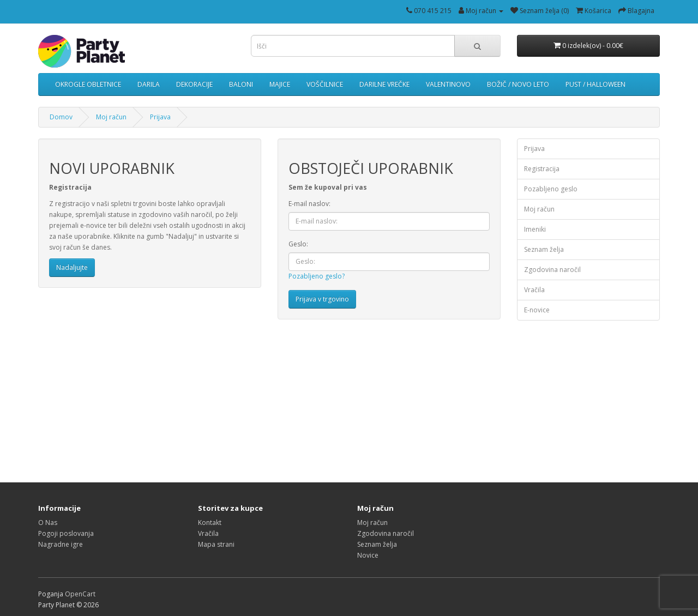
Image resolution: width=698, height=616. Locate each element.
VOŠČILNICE (325, 84)
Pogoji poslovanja (66, 533)
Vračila (534, 290)
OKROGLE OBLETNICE (88, 84)
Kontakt (210, 523)
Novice (368, 555)
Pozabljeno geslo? (317, 276)
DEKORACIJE (194, 84)
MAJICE (280, 84)
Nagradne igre (61, 544)
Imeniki (535, 229)
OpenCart (80, 594)
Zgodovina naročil (552, 270)
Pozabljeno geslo (551, 189)
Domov (61, 117)
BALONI (241, 84)
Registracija (542, 169)
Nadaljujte (72, 267)
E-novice (537, 310)
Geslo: (298, 244)
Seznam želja (544, 249)
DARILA (149, 84)
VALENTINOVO (448, 84)
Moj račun (111, 117)
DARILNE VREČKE (384, 84)
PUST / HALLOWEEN (595, 84)
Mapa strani (216, 544)
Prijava (160, 117)
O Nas (48, 523)
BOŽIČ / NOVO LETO (518, 84)
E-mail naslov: (309, 204)
